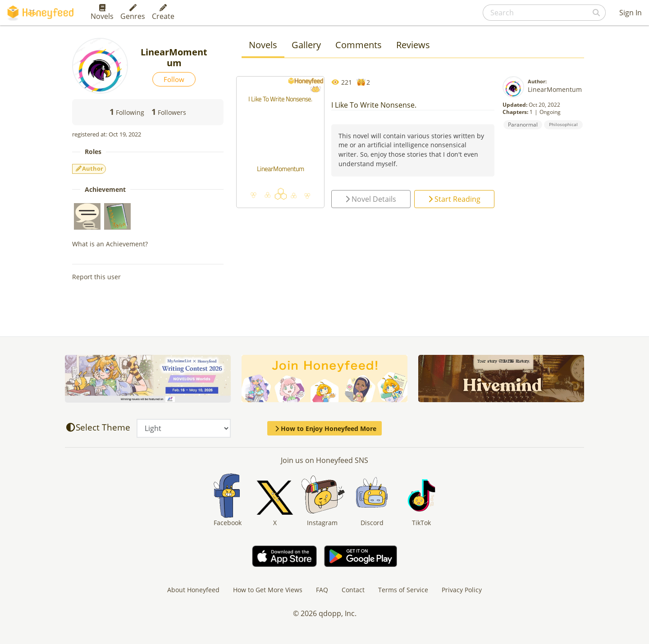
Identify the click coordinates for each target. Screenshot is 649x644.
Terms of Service (403, 590)
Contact (353, 590)
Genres (133, 13)
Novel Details (371, 199)
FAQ (322, 590)
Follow (174, 79)
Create (163, 13)
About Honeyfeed (193, 590)
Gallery (306, 45)
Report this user (96, 277)
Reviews (413, 45)
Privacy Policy (462, 590)
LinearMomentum (555, 89)
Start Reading (454, 199)
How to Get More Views (268, 590)
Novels (102, 13)
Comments (359, 45)
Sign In (631, 13)
